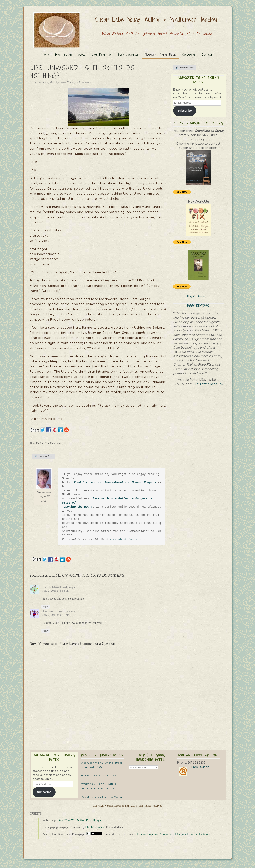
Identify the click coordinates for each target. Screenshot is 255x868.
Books (82, 54)
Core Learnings (128, 54)
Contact (207, 54)
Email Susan (200, 767)
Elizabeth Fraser (95, 827)
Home (46, 54)
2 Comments (84, 82)
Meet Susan (63, 54)
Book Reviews (198, 306)
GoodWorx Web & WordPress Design (79, 820)
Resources (189, 54)
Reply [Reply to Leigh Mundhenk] (46, 607)
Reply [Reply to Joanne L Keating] (46, 631)
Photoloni (204, 834)
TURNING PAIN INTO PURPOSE (98, 776)
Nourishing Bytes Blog (160, 54)
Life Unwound (53, 443)
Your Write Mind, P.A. (209, 384)
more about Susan (124, 539)
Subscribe (185, 111)
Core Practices (102, 54)
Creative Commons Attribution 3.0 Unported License (167, 834)
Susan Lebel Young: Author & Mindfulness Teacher (157, 20)
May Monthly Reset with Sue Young (101, 797)
